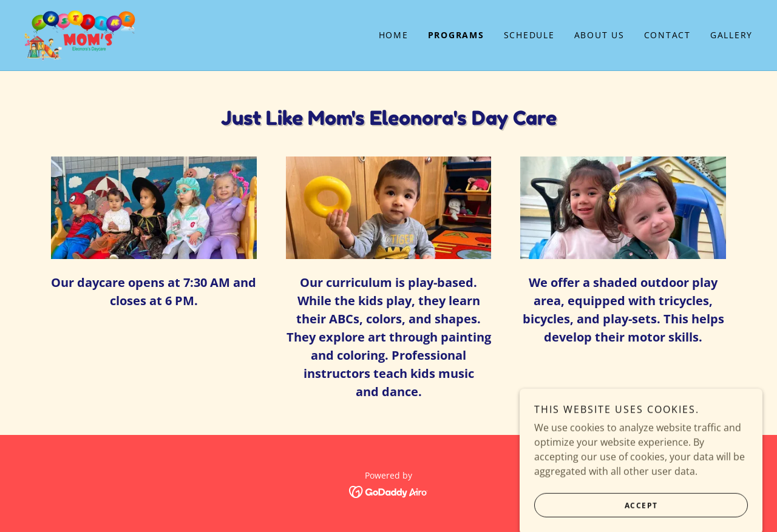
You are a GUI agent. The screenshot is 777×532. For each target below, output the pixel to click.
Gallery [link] (731, 35)
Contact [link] (667, 35)
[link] (81, 34)
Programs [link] (456, 35)
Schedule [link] (529, 35)
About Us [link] (599, 35)
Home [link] (394, 35)
